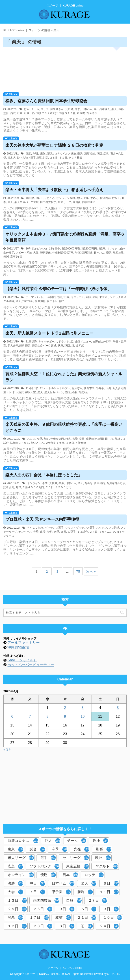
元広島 (69, 109)
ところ (51, 198)
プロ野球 (114, 528)
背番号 (89, 483)
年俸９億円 (57, 439)
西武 (13, 113)
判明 (35, 154)
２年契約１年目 (55, 443)
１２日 (17, 926)
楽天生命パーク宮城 (26, 202)
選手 (48, 858)
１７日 (39, 918)
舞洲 (6, 257)
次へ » (91, 571)
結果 (74, 392)
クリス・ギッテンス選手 (80, 528)
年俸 (61, 483)
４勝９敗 (81, 443)
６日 (111, 883)
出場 (43, 532)
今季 (39, 439)
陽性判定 (43, 158)
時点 (68, 439)
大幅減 (53, 483)
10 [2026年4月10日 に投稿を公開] (83, 716)
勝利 (85, 892)
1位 (36, 388)
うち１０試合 (35, 528)
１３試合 (82, 532)
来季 (75, 439)
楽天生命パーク (54, 392)
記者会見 (9, 487)
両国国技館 (46, 901)
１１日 (109, 892)
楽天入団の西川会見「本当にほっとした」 (44, 475)
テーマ (30, 297)
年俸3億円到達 (84, 253)
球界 (121, 109)
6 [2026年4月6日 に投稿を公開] (12, 716)
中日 (37, 883)
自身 (74, 901)
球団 (99, 154)
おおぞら (77, 388)
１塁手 (72, 532)
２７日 (98, 901)
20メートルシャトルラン (55, 388)
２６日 (43, 909)
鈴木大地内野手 (26, 158)
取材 (63, 918)
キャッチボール (48, 342)
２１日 (87, 918)
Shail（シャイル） (22, 660)
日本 (70, 875)
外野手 (100, 388)
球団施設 (118, 253)
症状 (106, 154)
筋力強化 (40, 301)
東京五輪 (77, 866)
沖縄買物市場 (18, 647)
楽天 (114, 109)
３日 (111, 909)
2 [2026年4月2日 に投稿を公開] (65, 708)
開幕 (15, 918)
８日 (67, 926)
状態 (61, 346)
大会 (15, 892)
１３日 (17, 901)
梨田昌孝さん (102, 109)
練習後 (77, 202)
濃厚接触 (90, 154)
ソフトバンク (44, 866)
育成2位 (83, 392)
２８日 (54, 158)
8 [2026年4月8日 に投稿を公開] (47, 716)
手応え (94, 198)
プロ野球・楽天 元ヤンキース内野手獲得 (42, 519)
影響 (104, 849)
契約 (46, 439)
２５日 (50, 487)
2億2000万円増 (71, 249)
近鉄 (20, 113)
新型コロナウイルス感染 (61, 154)
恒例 (108, 388)
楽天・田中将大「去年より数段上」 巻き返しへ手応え (54, 190)
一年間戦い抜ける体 (57, 297)
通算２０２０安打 (47, 113)
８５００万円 (63, 487)
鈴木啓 (81, 113)
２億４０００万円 (33, 487)
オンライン (34, 483)
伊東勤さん (57, 109)
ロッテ (45, 109)
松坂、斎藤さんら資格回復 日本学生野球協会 (46, 101)
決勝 (15, 883)
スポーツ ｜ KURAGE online (65, 968)
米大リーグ (65, 202)
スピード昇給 (24, 253)
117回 (29, 388)
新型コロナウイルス (23, 841)
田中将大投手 (48, 202)
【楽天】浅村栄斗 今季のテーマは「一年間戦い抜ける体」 (58, 289)
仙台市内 (89, 388)
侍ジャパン (77, 297)
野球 (18, 487)
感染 (42, 154)
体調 (28, 154)
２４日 (93, 532)
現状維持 (91, 439)
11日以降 (31, 342)
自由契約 (100, 483)
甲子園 (61, 892)
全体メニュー (83, 342)
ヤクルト (107, 866)
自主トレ (52, 301)
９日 (67, 909)
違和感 (80, 346)
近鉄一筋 (29, 113)
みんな (31, 439)
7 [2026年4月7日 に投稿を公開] (30, 716)
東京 (16, 849)
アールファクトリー (24, 643)
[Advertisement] (65, 68)
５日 (89, 909)
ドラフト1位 (66, 342)
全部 (88, 297)
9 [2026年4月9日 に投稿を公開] (65, 716)
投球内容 (105, 198)
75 (78, 571)
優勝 (48, 875)
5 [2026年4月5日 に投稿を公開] (118, 708)
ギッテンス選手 (54, 528)
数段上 (116, 198)
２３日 (43, 926)
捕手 (77, 109)
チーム (35, 109)
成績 (95, 297)
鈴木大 (12, 158)
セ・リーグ (76, 858)
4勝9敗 (30, 198)
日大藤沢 (18, 392)
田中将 (109, 439)
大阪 (36, 253)
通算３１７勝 (67, 113)
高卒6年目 (16, 257)
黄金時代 (92, 113)
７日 (37, 892)
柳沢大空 (30, 392)
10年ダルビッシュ (37, 249)
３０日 (70, 443)
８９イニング (107, 532)
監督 (6, 113)
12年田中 (55, 249)
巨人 (53, 841)
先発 (82, 849)
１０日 (113, 918)
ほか (27, 109)
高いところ (37, 443)
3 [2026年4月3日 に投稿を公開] (83, 708)
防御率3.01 (89, 202)
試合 (38, 849)
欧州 (103, 858)
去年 (86, 198)
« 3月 (8, 749)
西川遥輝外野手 (116, 483)
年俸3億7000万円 (63, 253)
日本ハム (87, 109)
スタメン (102, 528)
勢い (79, 198)
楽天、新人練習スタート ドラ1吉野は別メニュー (49, 333)
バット (39, 297)
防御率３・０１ (20, 443)
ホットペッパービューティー (31, 665)
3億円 (102, 249)
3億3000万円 (89, 249)
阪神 (101, 841)
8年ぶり (40, 198)
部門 (62, 301)
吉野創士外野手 (102, 342)
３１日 (63, 158)
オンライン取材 (66, 198)
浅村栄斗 (28, 301)
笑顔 (67, 392)
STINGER (113, 974)
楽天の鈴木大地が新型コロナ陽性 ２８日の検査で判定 (54, 145)
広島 (15, 866)
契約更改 (45, 253)
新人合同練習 (16, 346)
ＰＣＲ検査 (76, 158)
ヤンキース (25, 532)
